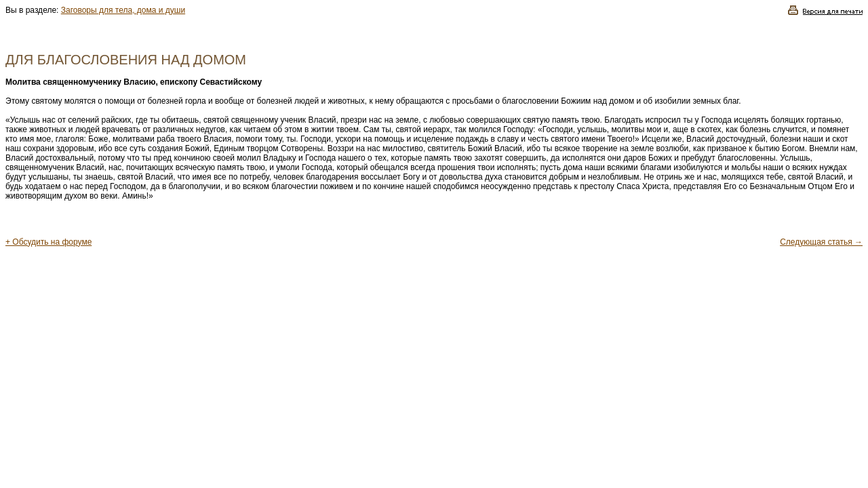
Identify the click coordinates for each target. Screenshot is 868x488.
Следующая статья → (821, 242)
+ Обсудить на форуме (48, 242)
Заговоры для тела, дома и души (123, 10)
